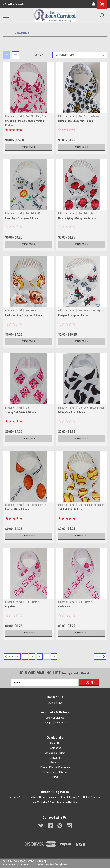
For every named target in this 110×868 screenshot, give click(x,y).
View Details (29, 147)
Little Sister (65, 607)
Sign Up (60, 718)
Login (49, 718)
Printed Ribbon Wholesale (55, 767)
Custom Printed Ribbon (55, 772)
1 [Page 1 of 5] (25, 657)
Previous (11, 657)
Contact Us (55, 748)
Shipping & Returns (55, 723)
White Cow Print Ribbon (72, 412)
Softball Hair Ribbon (70, 510)
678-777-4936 (14, 4)
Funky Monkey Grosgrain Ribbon (24, 315)
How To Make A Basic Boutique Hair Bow (55, 802)
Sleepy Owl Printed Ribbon (20, 412)
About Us (55, 743)
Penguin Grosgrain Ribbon (73, 315)
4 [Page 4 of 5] (47, 657)
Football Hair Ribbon (17, 510)
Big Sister (11, 607)
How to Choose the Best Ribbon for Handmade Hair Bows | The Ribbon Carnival (55, 798)
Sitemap (42, 861)
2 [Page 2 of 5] (32, 657)
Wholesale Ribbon (55, 753)
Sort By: (39, 55)
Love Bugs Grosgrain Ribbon (22, 218)
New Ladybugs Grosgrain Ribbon (77, 218)
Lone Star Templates (55, 865)
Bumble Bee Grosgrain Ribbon (75, 121)
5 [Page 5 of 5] (54, 657)
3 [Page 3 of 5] (40, 657)
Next (101, 657)
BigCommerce (23, 865)
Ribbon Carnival (13, 116)
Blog (55, 777)
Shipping (55, 758)
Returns (55, 762)
